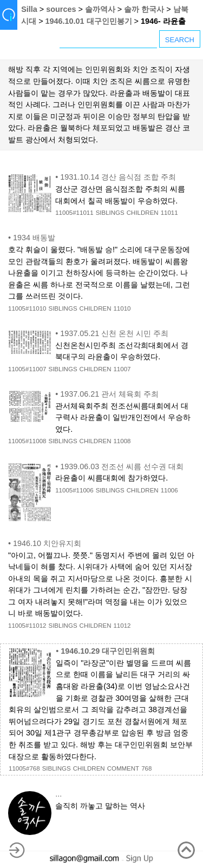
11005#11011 (74, 213)
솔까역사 (100, 9)
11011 (169, 213)
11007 (122, 369)
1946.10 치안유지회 (47, 543)
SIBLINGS (110, 213)
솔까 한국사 (144, 9)
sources (61, 9)
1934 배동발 (34, 238)
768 (146, 768)
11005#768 (24, 768)
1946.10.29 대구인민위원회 (108, 651)
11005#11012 (27, 626)
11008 (122, 441)
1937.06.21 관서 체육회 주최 (109, 394)
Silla (29, 9)
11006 (169, 490)
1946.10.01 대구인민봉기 (89, 21)
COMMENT (123, 768)
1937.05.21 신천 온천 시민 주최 (114, 333)
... (58, 794)
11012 (122, 626)
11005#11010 (27, 308)
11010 (122, 308)
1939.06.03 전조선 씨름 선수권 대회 (122, 466)
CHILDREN (143, 213)
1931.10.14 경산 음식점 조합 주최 (118, 177)
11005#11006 (74, 490)
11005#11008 (27, 441)
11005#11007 (27, 369)
